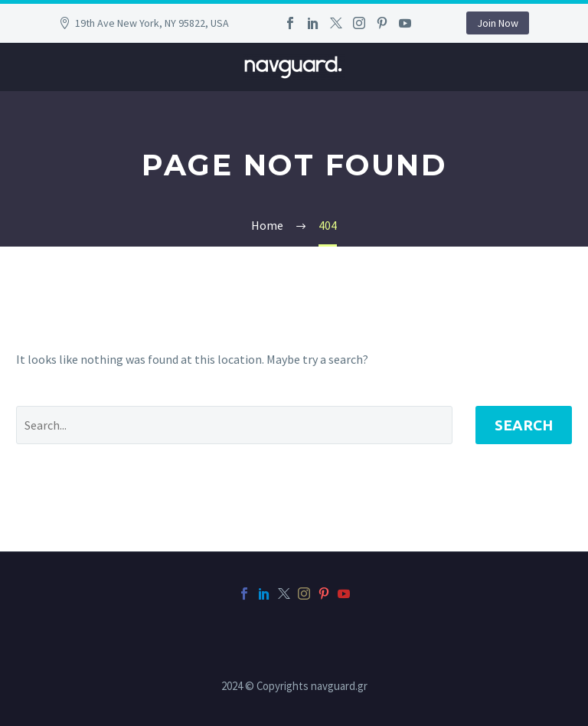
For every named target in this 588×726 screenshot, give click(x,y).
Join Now (498, 23)
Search (524, 425)
